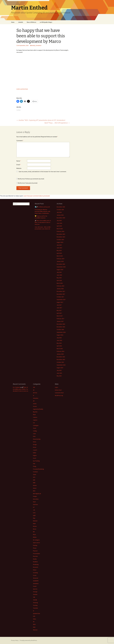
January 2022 (60, 215)
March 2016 (60, 349)
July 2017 (59, 305)
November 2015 (61, 359)
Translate (35, 608)
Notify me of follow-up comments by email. (31, 179)
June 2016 (59, 340)
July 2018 (59, 272)
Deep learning (37, 439)
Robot (35, 570)
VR (34, 622)
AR (34, 401)
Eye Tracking (36, 461)
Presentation (36, 554)
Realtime (35, 562)
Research (36, 567)
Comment (20, 140)
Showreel (36, 578)
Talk (34, 597)
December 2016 (61, 324)
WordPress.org (59, 395)
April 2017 (59, 313)
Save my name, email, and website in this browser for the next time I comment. (43, 172)
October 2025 (60, 210)
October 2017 (60, 297)
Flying (35, 466)
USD (34, 616)
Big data (35, 412)
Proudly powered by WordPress (29, 640)
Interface (35, 504)
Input (34, 502)
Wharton (35, 630)
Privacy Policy (15, 640)
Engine (35, 455)
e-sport (35, 450)
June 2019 (59, 248)
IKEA (34, 491)
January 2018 (60, 289)
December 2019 (61, 234)
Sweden (35, 594)
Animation (36, 398)
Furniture (35, 472)
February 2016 (60, 351)
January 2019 (60, 261)
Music (35, 534)
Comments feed (59, 393)
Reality (33, 45)
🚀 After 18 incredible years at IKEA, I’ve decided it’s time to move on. (43, 222)
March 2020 (60, 229)
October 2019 (60, 240)
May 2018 (59, 278)
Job (34, 510)
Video (35, 619)
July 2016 (59, 338)
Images (35, 496)
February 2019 (60, 259)
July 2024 (59, 212)
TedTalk (35, 600)
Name (19, 161)
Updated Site (37, 613)
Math (34, 524)
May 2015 (59, 376)
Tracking (35, 605)
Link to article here (22, 89)
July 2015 (59, 370)
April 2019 (59, 253)
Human (35, 485)
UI (34, 611)
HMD (34, 483)
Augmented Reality (38, 409)
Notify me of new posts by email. (28, 183)
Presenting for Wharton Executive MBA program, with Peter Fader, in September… (42, 211)
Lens (34, 513)
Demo (35, 442)
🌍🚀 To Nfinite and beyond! (42, 207)
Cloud (35, 428)
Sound (35, 586)
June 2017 (59, 308)
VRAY (34, 624)
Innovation (36, 499)
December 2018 (61, 264)
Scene (35, 575)
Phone (35, 548)
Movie (35, 529)
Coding (35, 431)
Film (34, 464)
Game (35, 474)
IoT (34, 507)
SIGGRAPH (36, 581)
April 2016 (59, 346)
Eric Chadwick (17, 387)
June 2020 (59, 223)
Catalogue (36, 425)
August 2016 (60, 335)
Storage (35, 592)
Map (34, 518)
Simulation (39, 45)
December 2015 (61, 357)
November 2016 (61, 327)
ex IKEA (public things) (46, 22)
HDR (34, 480)
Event (35, 458)
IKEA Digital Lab (37, 494)
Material (35, 521)
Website (19, 168)
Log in (56, 387)
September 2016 (61, 332)
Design (35, 445)
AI (34, 395)
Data (34, 436)
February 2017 (60, 319)
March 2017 (60, 316)
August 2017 (60, 302)
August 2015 (60, 368)
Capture (35, 420)
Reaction (35, 556)
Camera (35, 417)
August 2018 (60, 270)
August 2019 (60, 242)
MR (34, 532)
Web (34, 627)
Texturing (35, 603)
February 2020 (60, 231)
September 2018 (61, 267)
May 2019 (59, 250)
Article (35, 404)
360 (34, 387)
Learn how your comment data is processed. (37, 196)
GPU (34, 477)
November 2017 (61, 294)
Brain (34, 415)
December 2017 (61, 291)
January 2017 (60, 321)
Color (34, 434)
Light (34, 515)
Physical (35, 551)
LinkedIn (21, 22)
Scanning (35, 573)
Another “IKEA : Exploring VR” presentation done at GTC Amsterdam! (41, 120)
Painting (35, 545)
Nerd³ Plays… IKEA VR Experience (57, 123)
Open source (36, 543)
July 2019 (59, 245)
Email (19, 165)
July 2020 (59, 220)
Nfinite (35, 537)
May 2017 (59, 310)
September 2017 (61, 300)
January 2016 (60, 354)
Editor (35, 453)
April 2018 (59, 280)
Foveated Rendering (38, 469)
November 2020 (61, 218)
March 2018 (60, 283)
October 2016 (60, 330)
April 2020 (59, 226)
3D (34, 390)
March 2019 (60, 256)
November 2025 (61, 207)
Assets (35, 406)
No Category (36, 540)
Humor (35, 488)
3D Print (35, 393)
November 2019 (61, 237)
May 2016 (59, 343)
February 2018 (60, 286)
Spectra (35, 589)
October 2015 (60, 362)
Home (13, 22)
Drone (35, 447)
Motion (35, 526)
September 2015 (61, 365)
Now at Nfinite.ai (31, 22)
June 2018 (59, 275)
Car (34, 423)
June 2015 (59, 373)
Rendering (36, 564)
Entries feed (58, 390)
